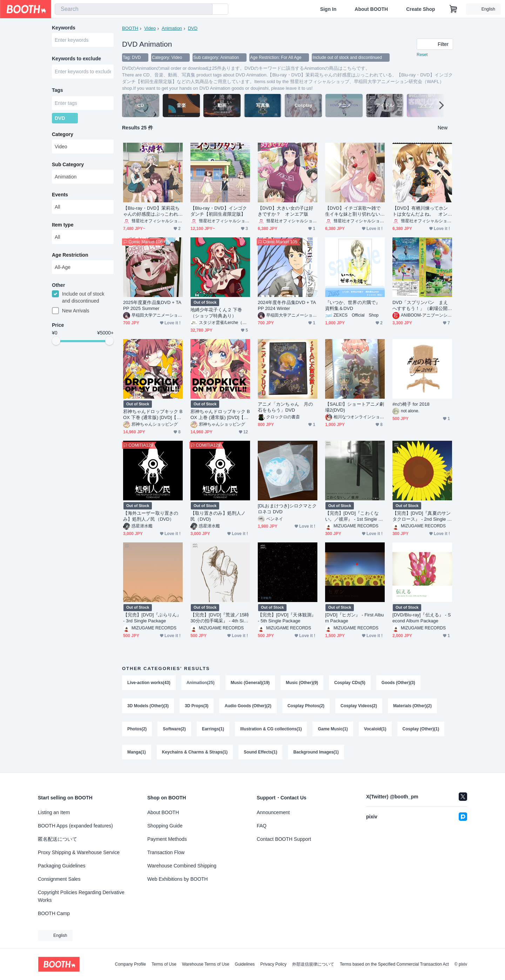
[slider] (56, 341)
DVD (193, 28)
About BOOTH (371, 9)
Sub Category (68, 164)
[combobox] (134, 9)
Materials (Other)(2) (412, 706)
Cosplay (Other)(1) (421, 729)
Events (60, 195)
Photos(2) (137, 729)
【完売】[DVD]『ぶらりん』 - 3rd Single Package (152, 618)
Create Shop (420, 9)
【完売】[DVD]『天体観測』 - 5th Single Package (287, 618)
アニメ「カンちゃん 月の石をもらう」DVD (285, 407)
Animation (172, 28)
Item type (63, 225)
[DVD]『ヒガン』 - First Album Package (354, 618)
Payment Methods (167, 839)
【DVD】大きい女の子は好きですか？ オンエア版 (286, 211)
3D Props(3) (197, 706)
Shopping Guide (165, 826)
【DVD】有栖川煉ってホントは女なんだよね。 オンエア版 (420, 211)
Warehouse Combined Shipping (182, 866)
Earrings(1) (213, 729)
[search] (206, 9)
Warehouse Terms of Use (206, 964)
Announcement (273, 812)
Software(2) (174, 729)
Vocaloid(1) (375, 729)
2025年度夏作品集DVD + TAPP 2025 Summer (152, 305)
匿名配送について (58, 839)
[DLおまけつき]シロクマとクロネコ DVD (287, 509)
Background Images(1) (316, 752)
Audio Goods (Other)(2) (248, 706)
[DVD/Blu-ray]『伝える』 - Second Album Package (422, 618)
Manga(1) (137, 752)
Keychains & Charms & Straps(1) (195, 752)
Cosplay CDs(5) (350, 683)
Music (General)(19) (250, 683)
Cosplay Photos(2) (306, 706)
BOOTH (130, 28)
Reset (422, 55)
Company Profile (130, 964)
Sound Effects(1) (260, 752)
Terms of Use (164, 964)
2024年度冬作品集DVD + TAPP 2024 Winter (287, 305)
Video (150, 28)
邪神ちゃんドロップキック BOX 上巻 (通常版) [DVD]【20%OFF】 (220, 415)
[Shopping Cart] (453, 9)
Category (63, 134)
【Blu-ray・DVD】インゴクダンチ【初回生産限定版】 (219, 211)
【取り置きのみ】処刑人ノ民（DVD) (218, 516)
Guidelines (245, 964)
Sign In (328, 9)
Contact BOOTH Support (284, 839)
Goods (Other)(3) (398, 683)
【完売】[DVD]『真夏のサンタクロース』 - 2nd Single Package (422, 516)
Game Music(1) (333, 729)
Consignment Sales (59, 879)
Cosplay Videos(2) (359, 706)
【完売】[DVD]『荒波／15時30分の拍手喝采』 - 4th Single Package (220, 618)
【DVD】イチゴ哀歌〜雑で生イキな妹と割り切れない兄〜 (353, 211)
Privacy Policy (273, 964)
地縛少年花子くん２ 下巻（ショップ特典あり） (216, 313)
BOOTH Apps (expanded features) (75, 826)
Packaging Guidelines (62, 866)
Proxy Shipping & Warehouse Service (79, 852)
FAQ (262, 826)
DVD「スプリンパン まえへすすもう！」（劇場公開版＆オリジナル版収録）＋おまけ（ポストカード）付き (420, 306)
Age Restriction (70, 255)
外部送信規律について (313, 964)
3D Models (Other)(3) (148, 706)
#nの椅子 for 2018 (411, 404)
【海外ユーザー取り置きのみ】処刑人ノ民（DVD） (151, 516)
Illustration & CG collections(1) (271, 729)
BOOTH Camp (54, 913)
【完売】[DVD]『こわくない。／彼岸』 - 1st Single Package (355, 516)
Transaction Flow (166, 852)
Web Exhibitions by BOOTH (177, 879)
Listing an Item (54, 812)
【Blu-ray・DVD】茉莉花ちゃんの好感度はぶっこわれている (151, 211)
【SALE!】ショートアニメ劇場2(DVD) (355, 407)
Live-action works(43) (149, 683)
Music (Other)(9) (302, 683)
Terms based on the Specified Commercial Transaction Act (394, 964)
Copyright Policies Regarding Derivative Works (81, 896)
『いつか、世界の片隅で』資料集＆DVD (353, 305)
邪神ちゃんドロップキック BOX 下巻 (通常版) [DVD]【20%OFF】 (153, 415)
